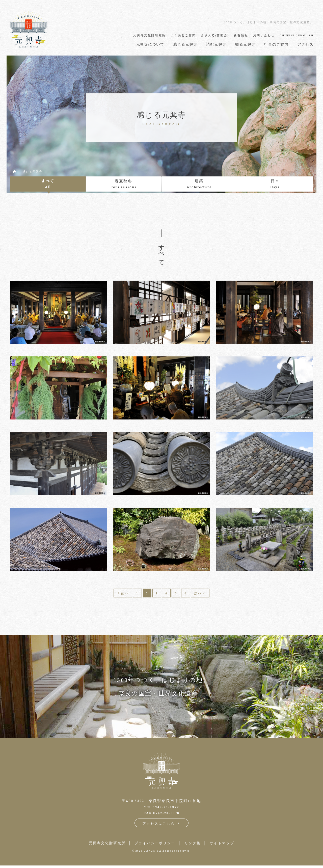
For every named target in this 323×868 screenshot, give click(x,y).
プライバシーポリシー (154, 845)
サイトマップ (227, 845)
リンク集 (195, 845)
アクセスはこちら (162, 825)
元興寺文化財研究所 (102, 845)
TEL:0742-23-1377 (162, 809)
